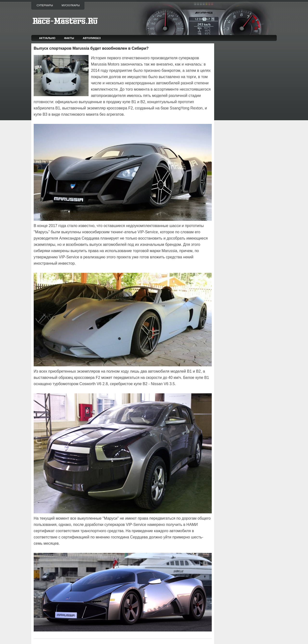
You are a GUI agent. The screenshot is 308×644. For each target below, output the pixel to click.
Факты (69, 38)
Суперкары (45, 5)
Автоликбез (92, 38)
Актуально (47, 38)
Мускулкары (71, 5)
